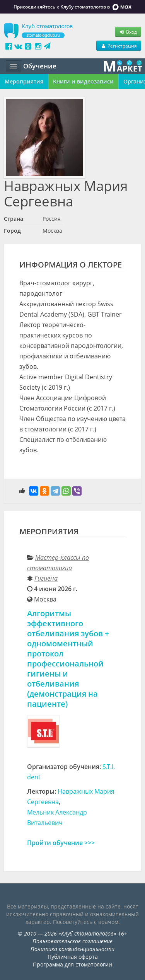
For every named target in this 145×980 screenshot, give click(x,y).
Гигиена (46, 578)
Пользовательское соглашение (72, 941)
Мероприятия (24, 81)
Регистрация (119, 46)
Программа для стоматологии (72, 964)
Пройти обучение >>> (61, 843)
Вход (128, 32)
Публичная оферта (73, 957)
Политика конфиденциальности (72, 949)
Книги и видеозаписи (83, 81)
